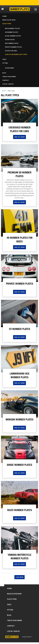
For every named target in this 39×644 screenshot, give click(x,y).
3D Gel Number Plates (13, 36)
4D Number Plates (12, 32)
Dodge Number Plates (19, 465)
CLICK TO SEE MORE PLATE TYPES (16, 54)
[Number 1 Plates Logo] (20, 9)
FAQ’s (4, 59)
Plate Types (7, 24)
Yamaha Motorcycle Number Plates (20, 557)
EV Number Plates (20, 329)
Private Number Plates (13, 47)
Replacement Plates (12, 28)
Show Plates (10, 40)
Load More (19, 577)
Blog (4, 73)
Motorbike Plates (12, 43)
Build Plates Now (9, 20)
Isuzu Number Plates (20, 510)
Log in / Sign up (8, 84)
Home (4, 16)
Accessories (9, 68)
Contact (6, 80)
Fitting (5, 63)
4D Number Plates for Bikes (20, 240)
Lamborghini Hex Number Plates (19, 375)
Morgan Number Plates (19, 419)
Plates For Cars (11, 51)
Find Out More (19, 137)
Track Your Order (9, 77)
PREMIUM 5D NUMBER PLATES (19, 174)
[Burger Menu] (36, 9)
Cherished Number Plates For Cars (19, 129)
